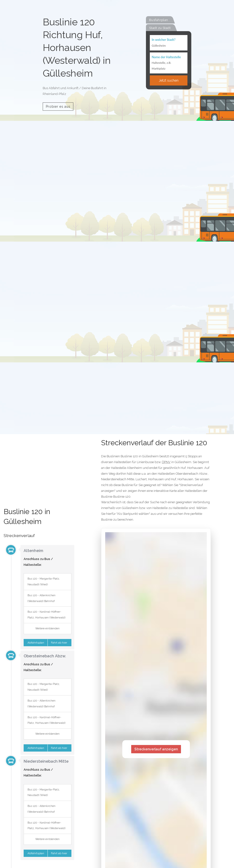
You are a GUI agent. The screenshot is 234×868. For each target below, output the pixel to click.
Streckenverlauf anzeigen (156, 749)
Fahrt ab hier (59, 643)
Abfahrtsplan (35, 643)
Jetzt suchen (169, 80)
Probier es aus (58, 107)
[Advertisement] (39, 474)
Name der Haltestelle (166, 57)
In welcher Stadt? (164, 40)
